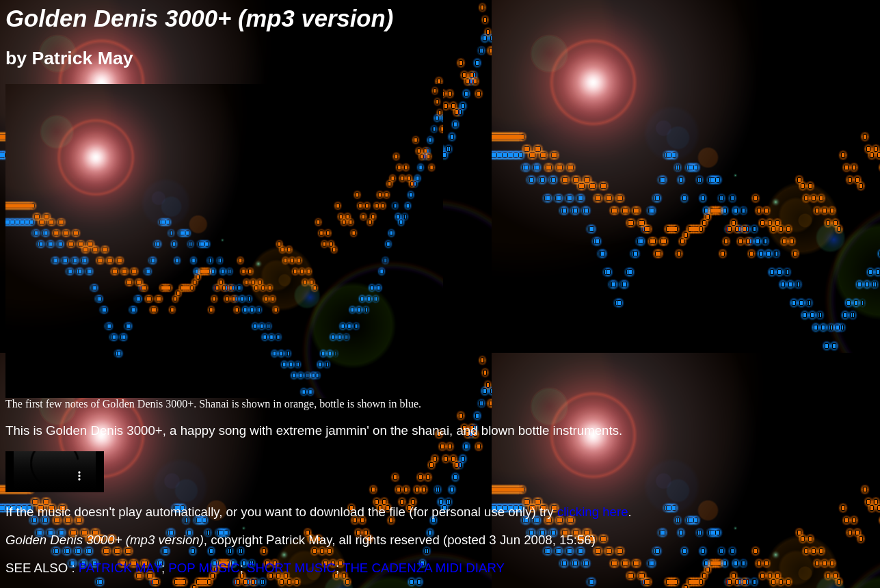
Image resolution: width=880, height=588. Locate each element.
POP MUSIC (204, 568)
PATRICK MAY (120, 568)
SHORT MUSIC (291, 568)
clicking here (593, 512)
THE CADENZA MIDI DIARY (424, 568)
